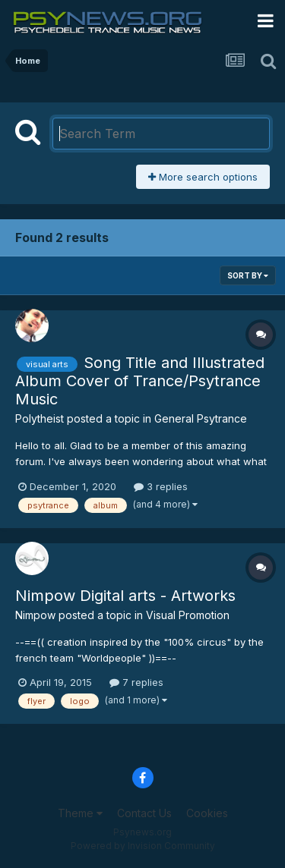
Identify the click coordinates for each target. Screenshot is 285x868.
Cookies (207, 813)
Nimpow (35, 615)
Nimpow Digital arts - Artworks (125, 596)
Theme (80, 813)
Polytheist (40, 418)
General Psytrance (201, 418)
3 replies (161, 486)
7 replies (136, 682)
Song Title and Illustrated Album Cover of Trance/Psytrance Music (140, 381)
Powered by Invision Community (143, 846)
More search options (203, 177)
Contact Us (144, 813)
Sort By (248, 275)
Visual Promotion (188, 615)
